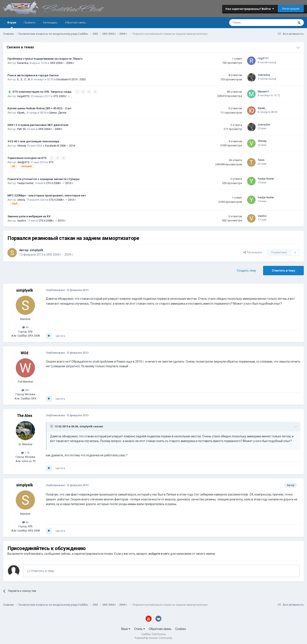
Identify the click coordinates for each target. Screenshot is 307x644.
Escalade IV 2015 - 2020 (71, 79)
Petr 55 (21, 129)
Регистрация (291, 9)
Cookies (181, 629)
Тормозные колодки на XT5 (27, 158)
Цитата (60, 336)
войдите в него (159, 553)
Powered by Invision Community (153, 638)
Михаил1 (263, 91)
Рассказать (253, 252)
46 (25, 327)
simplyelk (36, 250)
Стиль (140, 629)
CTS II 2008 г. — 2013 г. (60, 183)
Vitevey (22, 145)
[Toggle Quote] (52, 426)
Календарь (50, 22)
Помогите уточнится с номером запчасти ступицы (43, 179)
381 (25, 390)
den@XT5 (23, 162)
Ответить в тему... (42, 571)
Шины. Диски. (58, 112)
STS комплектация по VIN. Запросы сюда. (43, 92)
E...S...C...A (24, 79)
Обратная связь (75, 22)
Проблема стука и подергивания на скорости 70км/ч (45, 59)
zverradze (264, 75)
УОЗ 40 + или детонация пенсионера (33, 141)
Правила (30, 22)
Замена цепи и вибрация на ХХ (29, 216)
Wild (25, 353)
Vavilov (22, 220)
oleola (21, 199)
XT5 (51, 162)
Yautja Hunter (25, 183)
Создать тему (246, 270)
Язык (126, 629)
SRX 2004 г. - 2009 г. (62, 63)
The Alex (25, 415)
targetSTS (23, 96)
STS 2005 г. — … (63, 96)
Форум (12, 24)
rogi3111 (263, 58)
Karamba (23, 63)
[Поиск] (250, 23)
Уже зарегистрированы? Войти (250, 9)
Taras (261, 160)
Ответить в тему (283, 270)
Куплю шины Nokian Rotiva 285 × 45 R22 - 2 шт (39, 108)
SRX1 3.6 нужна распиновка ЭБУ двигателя (38, 125)
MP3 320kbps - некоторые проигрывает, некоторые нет (47, 195)
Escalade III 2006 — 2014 (60, 145)
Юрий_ (21, 112)
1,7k (25, 453)
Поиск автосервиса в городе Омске (33, 75)
